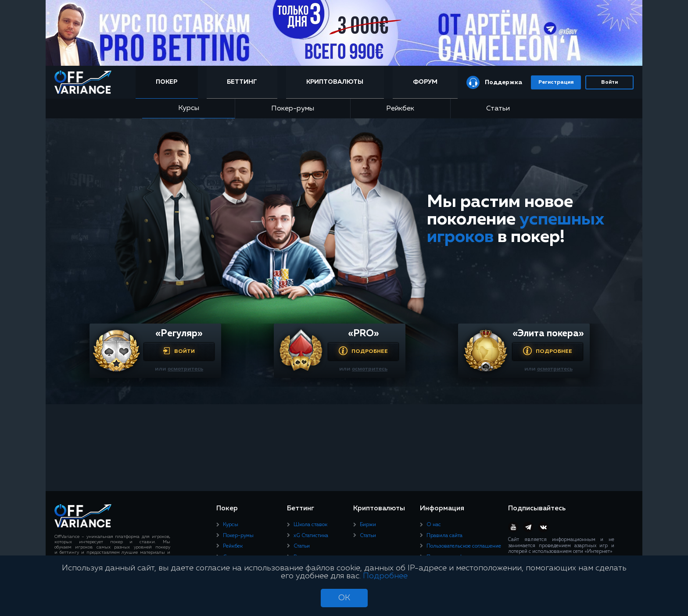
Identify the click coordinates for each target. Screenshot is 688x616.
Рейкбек (400, 109)
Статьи (498, 109)
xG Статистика (311, 536)
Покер (167, 82)
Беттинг (242, 82)
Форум (425, 82)
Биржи (368, 525)
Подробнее (360, 352)
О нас (434, 525)
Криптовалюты (335, 82)
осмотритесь (185, 369)
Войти (609, 82)
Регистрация (556, 82)
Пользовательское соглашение (464, 546)
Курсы (189, 108)
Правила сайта (444, 536)
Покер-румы (293, 109)
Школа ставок (310, 525)
